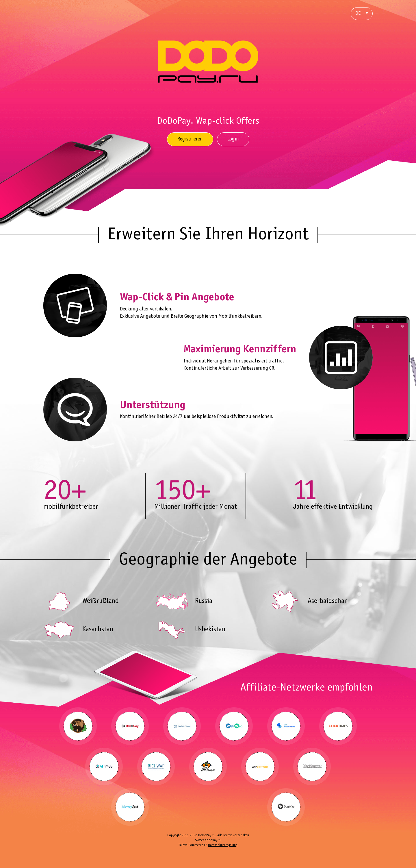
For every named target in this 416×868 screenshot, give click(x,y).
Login (233, 139)
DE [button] (362, 13)
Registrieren (190, 139)
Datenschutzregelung (223, 845)
